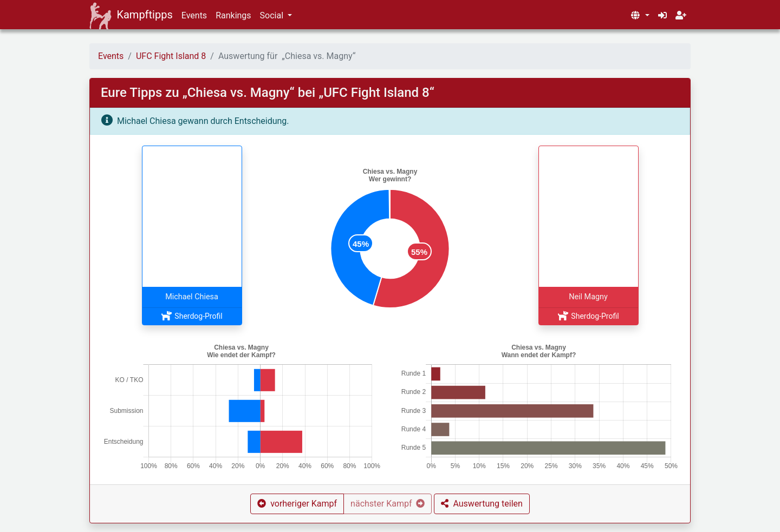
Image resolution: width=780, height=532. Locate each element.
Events (194, 15)
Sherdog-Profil (191, 316)
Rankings (233, 15)
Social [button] (273, 15)
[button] (640, 16)
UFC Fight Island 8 (171, 56)
